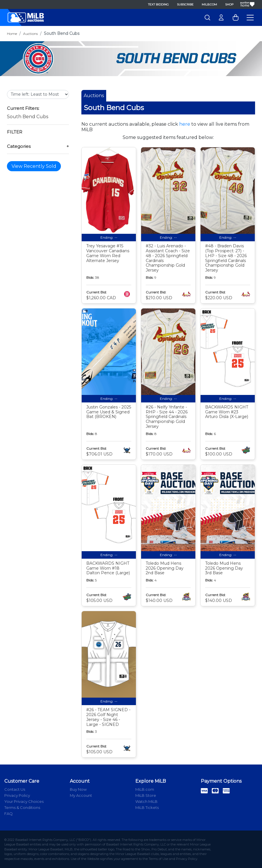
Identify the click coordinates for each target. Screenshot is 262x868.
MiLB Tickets (147, 807)
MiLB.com (209, 4)
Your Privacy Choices (24, 801)
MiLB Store (146, 795)
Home (12, 34)
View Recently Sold (34, 166)
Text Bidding (158, 4)
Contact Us (15, 789)
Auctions (30, 34)
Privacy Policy (17, 795)
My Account (81, 795)
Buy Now (78, 789)
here (185, 124)
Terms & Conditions (22, 807)
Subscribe (185, 4)
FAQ (9, 814)
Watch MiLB (146, 801)
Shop (229, 4)
